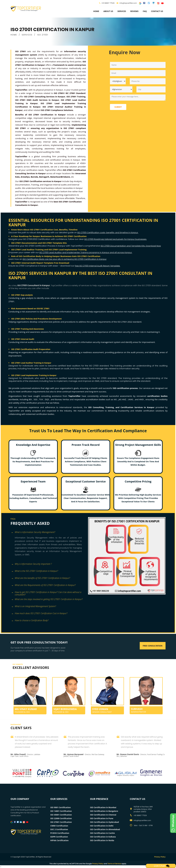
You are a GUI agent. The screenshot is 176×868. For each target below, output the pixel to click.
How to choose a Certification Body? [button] (30, 621)
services (122, 11)
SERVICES (27, 35)
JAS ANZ (123, 399)
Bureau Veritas (63, 399)
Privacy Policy (160, 857)
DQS (47, 399)
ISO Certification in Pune (102, 818)
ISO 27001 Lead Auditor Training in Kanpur (31, 363)
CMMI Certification (59, 826)
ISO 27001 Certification (61, 822)
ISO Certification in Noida (102, 840)
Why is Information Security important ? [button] (32, 564)
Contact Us (157, 11)
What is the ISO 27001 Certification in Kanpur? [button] (35, 571)
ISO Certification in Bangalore (104, 811)
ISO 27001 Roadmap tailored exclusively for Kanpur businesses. (115, 239)
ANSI (142, 399)
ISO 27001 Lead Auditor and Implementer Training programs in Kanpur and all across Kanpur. (86, 252)
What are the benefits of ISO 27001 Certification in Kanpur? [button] (41, 578)
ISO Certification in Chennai (103, 815)
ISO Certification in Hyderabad (105, 822)
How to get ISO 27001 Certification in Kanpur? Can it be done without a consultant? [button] (46, 592)
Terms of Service (114, 864)
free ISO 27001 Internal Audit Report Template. (98, 266)
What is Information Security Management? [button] (33, 532)
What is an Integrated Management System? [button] (34, 606)
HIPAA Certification (59, 840)
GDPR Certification (59, 837)
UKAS (131, 399)
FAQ (145, 11)
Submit (118, 107)
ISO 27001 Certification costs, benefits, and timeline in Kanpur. (108, 232)
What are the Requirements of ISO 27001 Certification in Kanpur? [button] (43, 585)
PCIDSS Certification (60, 833)
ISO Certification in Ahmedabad (105, 829)
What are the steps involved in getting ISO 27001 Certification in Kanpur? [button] (47, 599)
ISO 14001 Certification (61, 811)
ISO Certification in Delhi (102, 826)
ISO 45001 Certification (61, 815)
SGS (36, 399)
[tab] (48, 532)
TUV (41, 399)
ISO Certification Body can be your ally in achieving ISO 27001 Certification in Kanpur (65, 259)
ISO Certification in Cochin (103, 833)
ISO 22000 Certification (61, 818)
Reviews (134, 11)
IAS (116, 399)
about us (108, 11)
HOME (14, 35)
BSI (31, 399)
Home (96, 11)
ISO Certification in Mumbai (103, 807)
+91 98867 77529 (108, 3)
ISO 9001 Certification (60, 807)
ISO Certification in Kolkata (103, 837)
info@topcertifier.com (127, 3)
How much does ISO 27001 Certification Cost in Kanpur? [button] (39, 614)
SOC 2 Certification (59, 829)
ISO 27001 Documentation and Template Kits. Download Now (131, 246)
